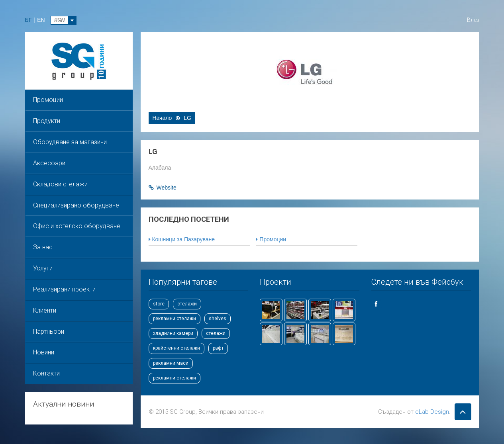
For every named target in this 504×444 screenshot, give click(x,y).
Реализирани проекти (64, 289)
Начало (162, 118)
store (159, 304)
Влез (473, 20)
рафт (218, 348)
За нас (43, 247)
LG (187, 118)
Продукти (47, 121)
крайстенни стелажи (176, 348)
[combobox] (64, 20)
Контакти (46, 373)
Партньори (49, 332)
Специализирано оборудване (76, 205)
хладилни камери (173, 333)
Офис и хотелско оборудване (77, 226)
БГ (28, 20)
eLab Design (432, 412)
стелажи (187, 304)
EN (41, 20)
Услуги (43, 268)
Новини (44, 352)
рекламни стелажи (175, 319)
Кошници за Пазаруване (182, 239)
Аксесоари (49, 163)
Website (167, 188)
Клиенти (45, 310)
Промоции (48, 100)
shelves (218, 319)
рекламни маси (171, 363)
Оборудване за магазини (70, 142)
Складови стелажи (60, 184)
